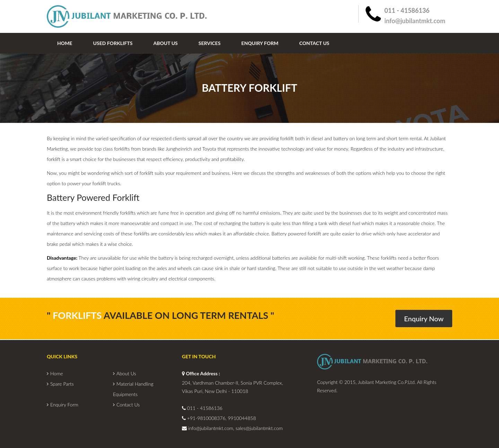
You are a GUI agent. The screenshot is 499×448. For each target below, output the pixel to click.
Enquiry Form (260, 43)
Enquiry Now (424, 319)
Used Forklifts (113, 43)
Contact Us (314, 43)
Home (65, 43)
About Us (165, 43)
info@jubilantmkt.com (415, 21)
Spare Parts (62, 384)
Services (210, 43)
